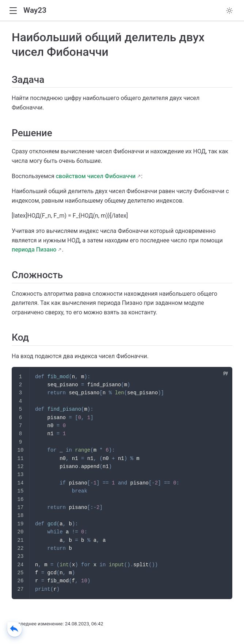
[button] (13, 11)
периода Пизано (34, 250)
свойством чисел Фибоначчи (96, 176)
